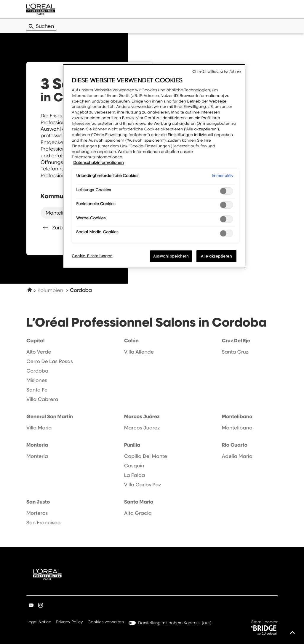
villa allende (139, 352)
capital (35, 341)
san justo (38, 502)
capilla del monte (146, 456)
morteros (37, 513)
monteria (37, 456)
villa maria (39, 428)
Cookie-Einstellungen (92, 256)
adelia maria (237, 456)
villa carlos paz (143, 485)
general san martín (50, 416)
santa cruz (235, 352)
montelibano (61, 212)
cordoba (37, 371)
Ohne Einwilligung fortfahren (217, 71)
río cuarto (235, 445)
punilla (132, 445)
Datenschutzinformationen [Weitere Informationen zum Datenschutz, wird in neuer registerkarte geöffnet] (98, 163)
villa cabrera (42, 399)
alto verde (39, 352)
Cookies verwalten (105, 622)
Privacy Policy (69, 622)
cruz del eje (236, 341)
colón (131, 341)
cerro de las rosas (50, 361)
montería (37, 445)
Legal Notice (39, 622)
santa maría (139, 502)
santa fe (37, 390)
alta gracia (138, 513)
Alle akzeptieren (216, 256)
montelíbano (237, 416)
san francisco (43, 522)
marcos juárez (142, 416)
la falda (135, 475)
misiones (37, 380)
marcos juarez (142, 428)
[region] (154, 166)
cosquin (134, 466)
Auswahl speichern (171, 256)
